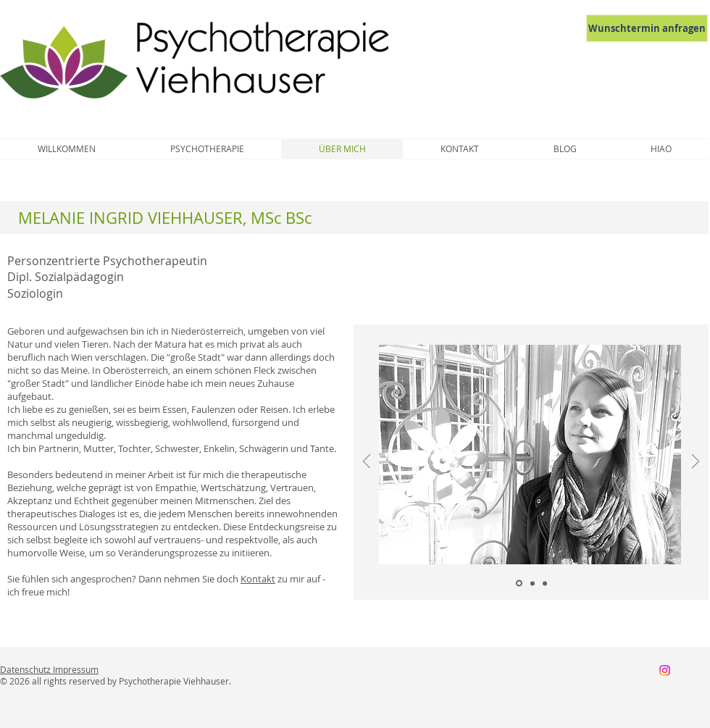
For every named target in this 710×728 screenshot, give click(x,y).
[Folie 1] (519, 583)
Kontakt (258, 579)
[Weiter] (696, 463)
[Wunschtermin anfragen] (647, 28)
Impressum (76, 669)
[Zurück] (367, 463)
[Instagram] (665, 670)
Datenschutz (26, 669)
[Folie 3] (545, 583)
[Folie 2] (532, 583)
